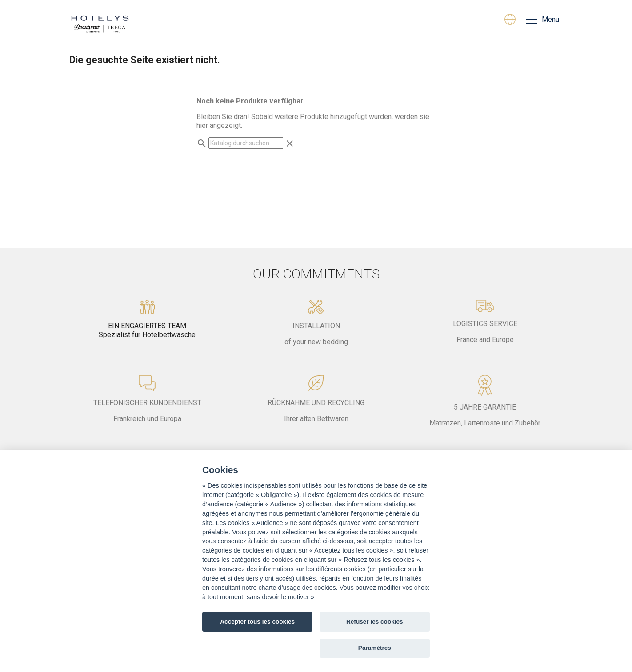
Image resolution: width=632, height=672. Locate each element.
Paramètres (375, 648)
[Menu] (543, 20)
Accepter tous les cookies (257, 622)
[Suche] (246, 143)
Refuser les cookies (375, 622)
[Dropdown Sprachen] (510, 20)
